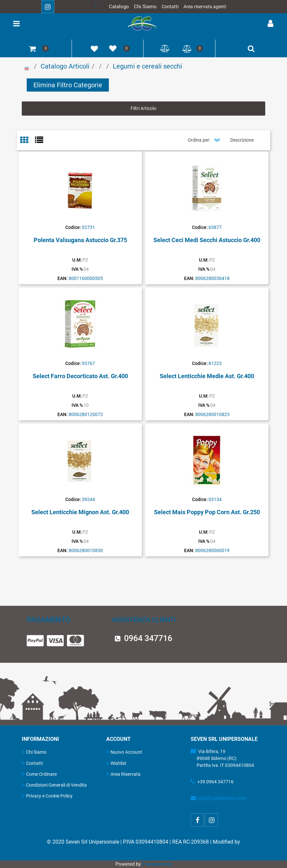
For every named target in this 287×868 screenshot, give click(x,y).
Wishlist (116, 763)
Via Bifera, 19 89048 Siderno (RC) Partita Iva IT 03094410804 (222, 758)
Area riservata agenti (205, 7)
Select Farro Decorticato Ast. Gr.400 (80, 376)
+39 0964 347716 (215, 782)
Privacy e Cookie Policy (47, 796)
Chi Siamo (145, 7)
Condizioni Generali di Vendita (54, 785)
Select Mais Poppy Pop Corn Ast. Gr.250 (207, 512)
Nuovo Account (124, 752)
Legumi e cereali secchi (147, 66)
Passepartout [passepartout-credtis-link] (157, 864)
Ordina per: (199, 140)
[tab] (28, 140)
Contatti (170, 7)
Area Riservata (123, 774)
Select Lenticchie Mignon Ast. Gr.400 (80, 512)
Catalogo (119, 7)
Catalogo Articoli (65, 66)
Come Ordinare (39, 774)
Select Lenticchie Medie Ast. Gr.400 (207, 376)
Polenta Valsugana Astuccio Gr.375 (80, 240)
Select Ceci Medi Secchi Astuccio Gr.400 (207, 240)
